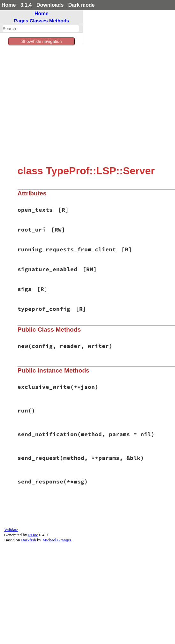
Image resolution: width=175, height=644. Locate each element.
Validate (11, 530)
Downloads (50, 5)
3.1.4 (26, 5)
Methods (59, 21)
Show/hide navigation (42, 41)
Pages (21, 21)
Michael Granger (57, 540)
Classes (39, 21)
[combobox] (41, 28)
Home (9, 5)
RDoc (33, 535)
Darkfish (29, 540)
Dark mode (82, 5)
